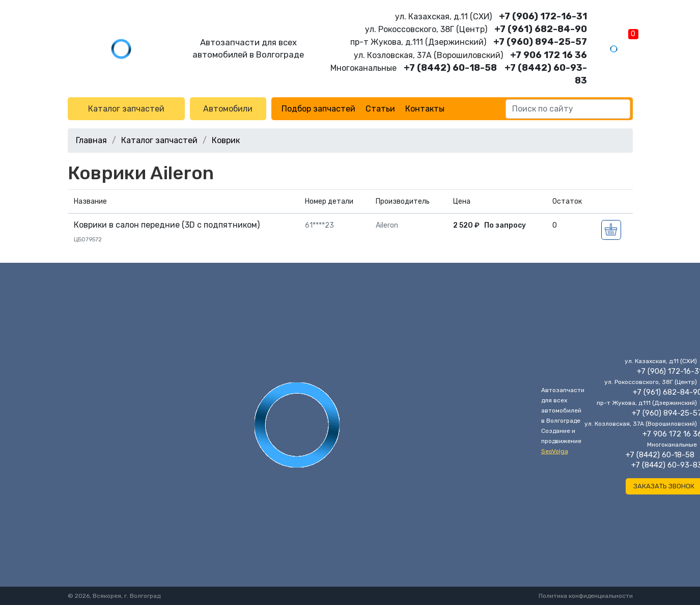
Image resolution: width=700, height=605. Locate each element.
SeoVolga (555, 451)
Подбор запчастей (318, 109)
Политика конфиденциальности (586, 596)
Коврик (226, 140)
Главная (91, 140)
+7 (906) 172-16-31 (543, 16)
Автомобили (228, 109)
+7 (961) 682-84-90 (541, 29)
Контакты (425, 109)
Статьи (380, 109)
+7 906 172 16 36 (549, 55)
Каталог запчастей (126, 109)
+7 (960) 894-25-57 (540, 42)
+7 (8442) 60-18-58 (450, 68)
